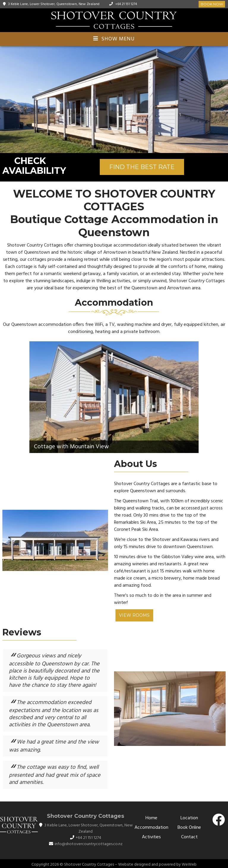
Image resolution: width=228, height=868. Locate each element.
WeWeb (189, 865)
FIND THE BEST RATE (142, 167)
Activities (151, 837)
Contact (189, 837)
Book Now (212, 4)
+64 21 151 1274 (126, 4)
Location (189, 818)
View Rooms (134, 615)
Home (151, 818)
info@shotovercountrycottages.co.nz (89, 844)
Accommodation (151, 828)
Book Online (189, 828)
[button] (223, 100)
